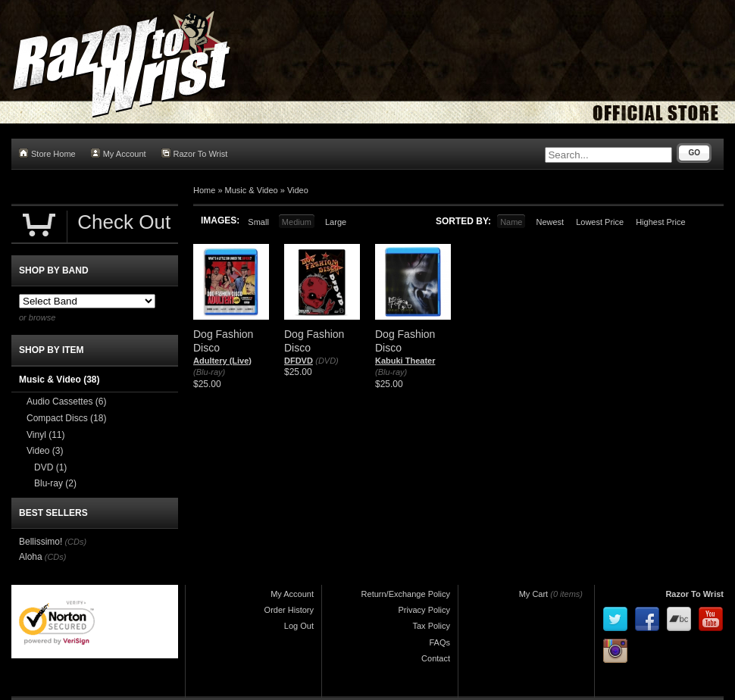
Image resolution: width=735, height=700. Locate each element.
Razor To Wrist (195, 153)
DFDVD (299, 361)
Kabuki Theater (405, 361)
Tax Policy (431, 626)
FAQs (439, 642)
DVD (50, 467)
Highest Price (660, 222)
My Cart (534, 594)
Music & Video (252, 190)
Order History (289, 610)
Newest (550, 222)
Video (298, 190)
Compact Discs (66, 418)
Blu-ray (55, 483)
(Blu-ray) (209, 372)
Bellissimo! (41, 542)
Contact (436, 658)
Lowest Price (600, 222)
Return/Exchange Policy (406, 594)
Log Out (299, 626)
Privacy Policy (424, 610)
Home (204, 190)
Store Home (47, 153)
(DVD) (327, 361)
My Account (119, 153)
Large (336, 222)
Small (258, 222)
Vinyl (45, 435)
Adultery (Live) (222, 361)
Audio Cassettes (66, 402)
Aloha (31, 557)
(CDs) (75, 542)
